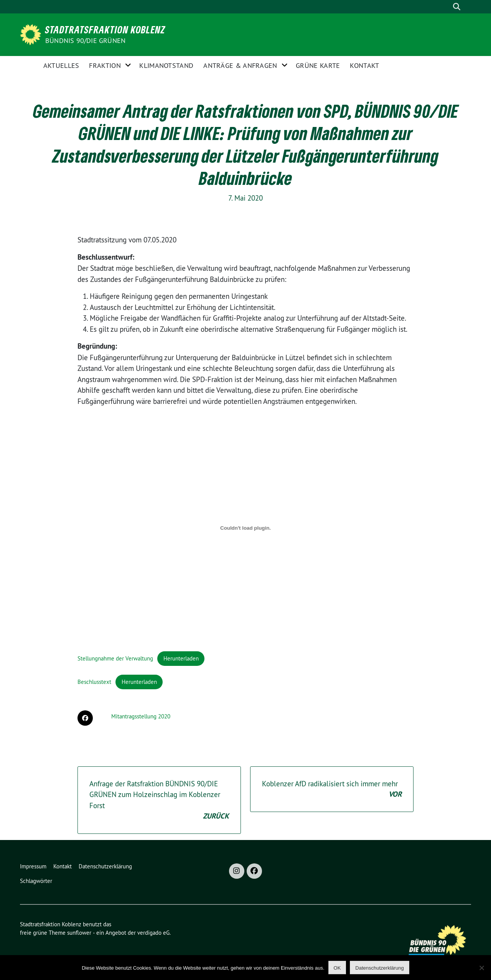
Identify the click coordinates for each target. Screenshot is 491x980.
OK (337, 968)
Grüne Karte (318, 65)
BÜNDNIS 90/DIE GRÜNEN (85, 40)
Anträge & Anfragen (240, 65)
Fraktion (105, 65)
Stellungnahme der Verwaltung (115, 658)
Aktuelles (61, 65)
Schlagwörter (36, 881)
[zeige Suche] (456, 7)
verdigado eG (153, 933)
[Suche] (445, 7)
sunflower (79, 933)
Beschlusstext (94, 682)
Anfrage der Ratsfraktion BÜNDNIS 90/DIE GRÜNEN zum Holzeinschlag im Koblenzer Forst (159, 800)
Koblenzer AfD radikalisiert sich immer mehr (332, 790)
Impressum (33, 866)
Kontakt (364, 65)
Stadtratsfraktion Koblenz (105, 30)
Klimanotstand (166, 65)
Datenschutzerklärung (105, 866)
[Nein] (481, 968)
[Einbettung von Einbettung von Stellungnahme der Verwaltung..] (245, 528)
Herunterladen (181, 658)
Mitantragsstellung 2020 (141, 716)
